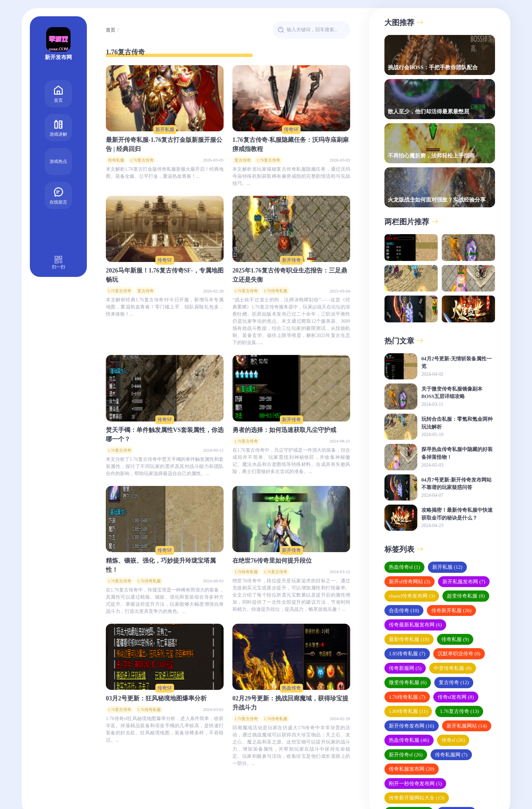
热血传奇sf (404, 567)
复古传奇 (243, 160)
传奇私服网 (451, 755)
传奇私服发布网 (412, 769)
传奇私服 (116, 160)
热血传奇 (291, 688)
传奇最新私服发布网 (415, 625)
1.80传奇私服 (408, 711)
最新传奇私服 (409, 639)
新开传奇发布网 (412, 726)
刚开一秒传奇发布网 (415, 784)
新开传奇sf (406, 755)
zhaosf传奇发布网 (412, 596)
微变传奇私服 (408, 682)
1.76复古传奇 (142, 160)
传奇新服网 (405, 668)
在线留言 (58, 195)
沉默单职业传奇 (459, 654)
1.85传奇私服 (407, 654)
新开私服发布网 (464, 582)
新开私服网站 (467, 726)
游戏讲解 (58, 127)
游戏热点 (58, 161)
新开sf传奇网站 (410, 582)
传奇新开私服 (451, 610)
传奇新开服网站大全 (417, 798)
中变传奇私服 (452, 668)
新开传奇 (291, 260)
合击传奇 (404, 610)
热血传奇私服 (409, 740)
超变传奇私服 (466, 596)
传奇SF (291, 129)
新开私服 (165, 129)
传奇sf (453, 740)
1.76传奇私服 (276, 291)
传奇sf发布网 (456, 697)
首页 (58, 93)
